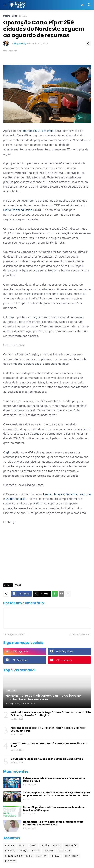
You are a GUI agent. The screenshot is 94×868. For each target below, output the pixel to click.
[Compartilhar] (88, 43)
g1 (8, 452)
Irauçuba (85, 494)
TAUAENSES (64, 851)
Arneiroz (59, 494)
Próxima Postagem (79, 634)
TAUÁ (22, 845)
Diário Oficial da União (18, 210)
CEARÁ (33, 845)
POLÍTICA (10, 851)
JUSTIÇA (23, 851)
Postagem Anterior (15, 634)
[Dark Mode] (83, 5)
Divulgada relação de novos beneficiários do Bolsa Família (47, 759)
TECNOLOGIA (72, 856)
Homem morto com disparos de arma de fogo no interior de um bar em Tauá (53, 823)
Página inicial (10, 16)
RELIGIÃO (56, 856)
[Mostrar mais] (68, 594)
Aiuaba (47, 494)
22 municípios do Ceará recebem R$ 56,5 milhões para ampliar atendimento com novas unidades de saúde (57, 794)
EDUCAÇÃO (71, 845)
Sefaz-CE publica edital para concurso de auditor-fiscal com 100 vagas (54, 809)
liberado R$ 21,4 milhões (38, 131)
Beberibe (72, 494)
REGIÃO (45, 845)
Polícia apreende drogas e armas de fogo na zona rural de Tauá (54, 779)
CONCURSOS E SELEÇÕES (19, 856)
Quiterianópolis (15, 499)
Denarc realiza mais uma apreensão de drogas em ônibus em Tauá (49, 745)
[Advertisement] (49, 556)
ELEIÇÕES (10, 861)
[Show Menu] (4, 5)
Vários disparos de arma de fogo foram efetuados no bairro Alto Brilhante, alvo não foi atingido (51, 714)
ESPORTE (49, 851)
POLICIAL (10, 845)
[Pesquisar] (90, 5)
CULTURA (41, 856)
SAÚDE (36, 851)
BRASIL (23, 16)
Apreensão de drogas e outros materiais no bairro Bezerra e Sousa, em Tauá (48, 729)
